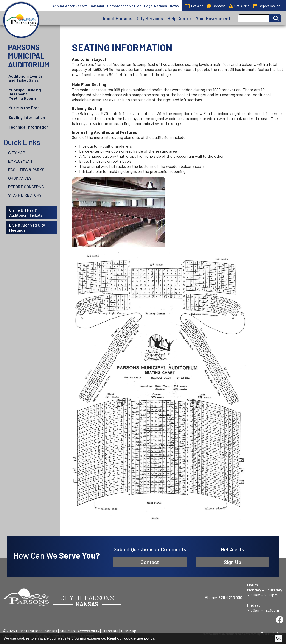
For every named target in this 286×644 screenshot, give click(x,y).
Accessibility (88, 631)
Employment (21, 161)
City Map (17, 153)
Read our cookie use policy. (131, 638)
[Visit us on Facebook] (280, 620)
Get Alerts (239, 6)
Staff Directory (25, 195)
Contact (216, 6)
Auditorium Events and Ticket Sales (25, 78)
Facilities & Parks (26, 170)
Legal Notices (156, 6)
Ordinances (20, 178)
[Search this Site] (254, 18)
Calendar (97, 6)
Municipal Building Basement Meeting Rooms (25, 94)
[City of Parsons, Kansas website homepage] (26, 597)
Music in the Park (24, 108)
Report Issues (267, 6)
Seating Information (27, 117)
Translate (110, 631)
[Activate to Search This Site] (275, 18)
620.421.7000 (230, 597)
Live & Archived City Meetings (27, 227)
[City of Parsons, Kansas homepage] (21, 20)
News (174, 6)
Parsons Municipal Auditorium (29, 56)
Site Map (67, 631)
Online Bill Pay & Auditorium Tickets (26, 213)
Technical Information (29, 127)
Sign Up (233, 562)
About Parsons (117, 18)
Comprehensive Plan (124, 6)
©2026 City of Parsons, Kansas (30, 631)
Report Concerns (26, 187)
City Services (150, 18)
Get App (194, 6)
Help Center (179, 18)
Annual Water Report (70, 6)
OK (279, 638)
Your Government (213, 18)
